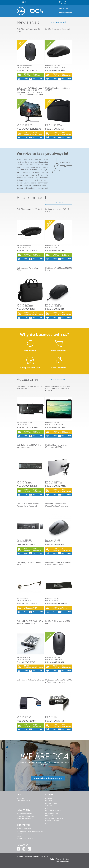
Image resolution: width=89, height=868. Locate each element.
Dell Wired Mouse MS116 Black (29, 209)
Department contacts (25, 839)
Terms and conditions (25, 819)
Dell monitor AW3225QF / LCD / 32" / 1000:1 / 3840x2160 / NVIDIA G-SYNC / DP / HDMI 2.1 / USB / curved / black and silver (30, 91)
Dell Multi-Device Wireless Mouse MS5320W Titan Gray (57, 505)
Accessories (28, 379)
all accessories (60, 379)
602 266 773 (64, 9)
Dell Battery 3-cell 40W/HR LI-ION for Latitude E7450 (58, 563)
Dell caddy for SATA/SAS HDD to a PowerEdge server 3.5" (30, 622)
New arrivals (28, 22)
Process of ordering (25, 814)
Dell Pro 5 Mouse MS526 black (58, 29)
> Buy (41, 79)
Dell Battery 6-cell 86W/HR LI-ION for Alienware (29, 446)
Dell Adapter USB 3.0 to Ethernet (30, 680)
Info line (20, 836)
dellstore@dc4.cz (66, 12)
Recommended (31, 198)
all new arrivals (60, 22)
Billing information (24, 829)
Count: (26, 79)
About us (20, 798)
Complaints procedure (25, 816)
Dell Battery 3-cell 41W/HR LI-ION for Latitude (29, 387)
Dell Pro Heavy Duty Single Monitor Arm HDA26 (56, 446)
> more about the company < (48, 778)
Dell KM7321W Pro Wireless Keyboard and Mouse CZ (28, 505)
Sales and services (23, 801)
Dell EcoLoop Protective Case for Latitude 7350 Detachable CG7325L (58, 389)
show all (60, 202)
